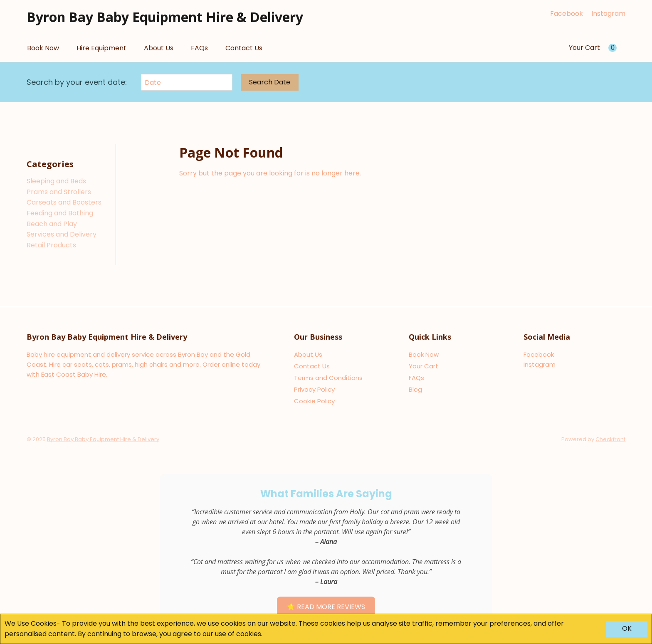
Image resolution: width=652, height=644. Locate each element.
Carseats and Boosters (64, 202)
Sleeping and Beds (56, 181)
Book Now (43, 48)
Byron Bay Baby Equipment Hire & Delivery (165, 17)
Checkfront (610, 439)
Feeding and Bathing (60, 213)
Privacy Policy (314, 389)
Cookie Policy (314, 401)
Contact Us (244, 48)
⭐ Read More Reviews (326, 607)
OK (627, 628)
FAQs (199, 48)
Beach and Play (52, 224)
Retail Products (51, 245)
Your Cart (424, 366)
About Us (159, 48)
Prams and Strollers (59, 192)
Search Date (270, 82)
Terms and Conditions (328, 378)
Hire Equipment (101, 48)
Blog (415, 389)
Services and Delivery (62, 234)
